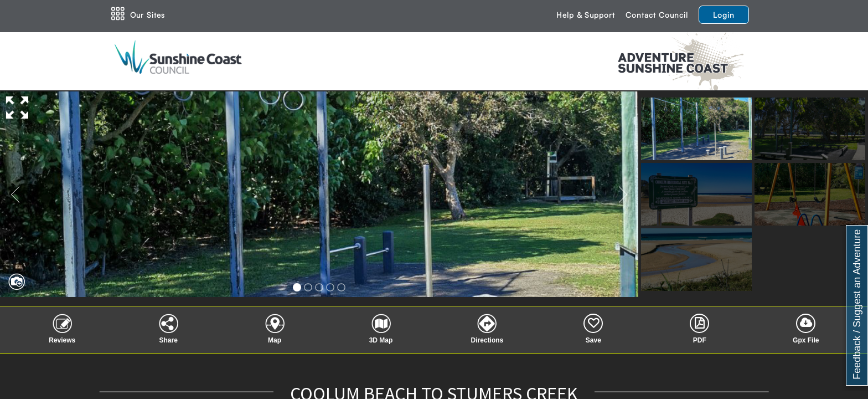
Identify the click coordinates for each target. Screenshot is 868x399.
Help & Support (586, 15)
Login (724, 15)
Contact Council (657, 15)
